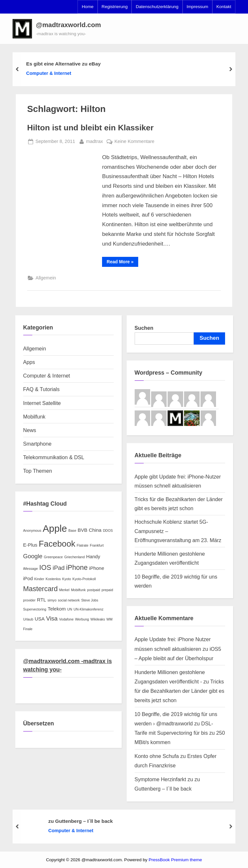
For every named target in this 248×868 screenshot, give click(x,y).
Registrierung (115, 7)
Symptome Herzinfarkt (160, 779)
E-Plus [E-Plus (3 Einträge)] (30, 545)
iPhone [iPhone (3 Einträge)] (97, 568)
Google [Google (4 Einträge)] (33, 556)
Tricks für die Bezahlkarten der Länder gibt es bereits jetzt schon (180, 691)
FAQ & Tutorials (41, 389)
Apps (29, 362)
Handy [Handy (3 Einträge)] (93, 556)
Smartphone (37, 444)
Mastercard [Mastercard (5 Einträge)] (41, 589)
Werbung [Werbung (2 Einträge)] (82, 619)
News (30, 430)
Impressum (197, 7)
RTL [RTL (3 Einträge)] (42, 600)
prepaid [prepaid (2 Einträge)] (108, 590)
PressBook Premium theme (175, 860)
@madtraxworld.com (68, 25)
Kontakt (224, 7)
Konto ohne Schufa (157, 756)
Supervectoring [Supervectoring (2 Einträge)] (35, 609)
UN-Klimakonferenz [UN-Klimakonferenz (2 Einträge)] (88, 609)
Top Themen (38, 471)
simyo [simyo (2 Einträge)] (52, 600)
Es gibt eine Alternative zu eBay (63, 64)
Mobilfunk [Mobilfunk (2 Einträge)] (78, 590)
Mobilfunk (34, 417)
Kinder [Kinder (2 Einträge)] (39, 579)
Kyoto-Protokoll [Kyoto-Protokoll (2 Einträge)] (84, 579)
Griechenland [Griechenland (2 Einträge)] (74, 557)
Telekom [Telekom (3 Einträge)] (57, 609)
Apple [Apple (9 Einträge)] (55, 528)
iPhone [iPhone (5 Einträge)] (77, 568)
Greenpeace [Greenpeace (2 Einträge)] (53, 557)
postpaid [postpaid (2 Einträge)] (94, 590)
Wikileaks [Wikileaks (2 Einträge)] (98, 619)
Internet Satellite (42, 403)
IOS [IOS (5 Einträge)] (45, 568)
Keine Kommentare (134, 141)
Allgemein (46, 278)
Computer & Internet (49, 73)
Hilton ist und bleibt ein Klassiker (90, 128)
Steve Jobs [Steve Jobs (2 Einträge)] (90, 600)
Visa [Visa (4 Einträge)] (52, 618)
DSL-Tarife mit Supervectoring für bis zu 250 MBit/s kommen (180, 733)
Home (88, 7)
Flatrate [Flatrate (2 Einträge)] (83, 545)
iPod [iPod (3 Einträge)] (28, 578)
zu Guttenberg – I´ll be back (81, 821)
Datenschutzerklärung (157, 7)
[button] (22, 29)
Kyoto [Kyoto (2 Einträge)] (67, 579)
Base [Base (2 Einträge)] (72, 530)
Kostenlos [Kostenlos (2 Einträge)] (53, 579)
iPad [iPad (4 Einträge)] (59, 568)
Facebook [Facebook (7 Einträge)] (57, 544)
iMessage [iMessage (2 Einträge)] (31, 569)
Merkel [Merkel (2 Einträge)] (64, 590)
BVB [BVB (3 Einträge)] (83, 530)
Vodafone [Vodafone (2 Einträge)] (66, 619)
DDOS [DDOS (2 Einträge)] (108, 530)
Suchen (144, 328)
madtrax (95, 141)
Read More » (122, 263)
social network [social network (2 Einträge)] (69, 600)
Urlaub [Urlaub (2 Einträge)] (28, 619)
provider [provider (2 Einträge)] (30, 600)
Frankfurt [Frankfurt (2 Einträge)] (97, 545)
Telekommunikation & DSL (54, 457)
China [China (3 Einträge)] (95, 530)
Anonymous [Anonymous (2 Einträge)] (32, 530)
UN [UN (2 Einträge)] (70, 609)
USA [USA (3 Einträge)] (40, 619)
